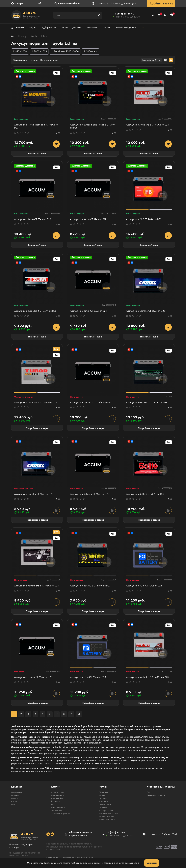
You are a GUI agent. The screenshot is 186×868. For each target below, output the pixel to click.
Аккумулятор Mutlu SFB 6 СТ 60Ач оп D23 (147, 125)
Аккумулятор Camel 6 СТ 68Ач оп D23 (34, 494)
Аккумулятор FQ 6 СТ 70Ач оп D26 (144, 586)
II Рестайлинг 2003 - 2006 (65, 51)
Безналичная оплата (109, 813)
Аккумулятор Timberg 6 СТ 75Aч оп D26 (90, 403)
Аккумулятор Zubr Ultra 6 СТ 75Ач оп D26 (35, 311)
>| (79, 714)
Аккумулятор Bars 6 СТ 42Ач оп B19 (88, 220)
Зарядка (103, 807)
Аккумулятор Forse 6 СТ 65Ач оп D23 (33, 677)
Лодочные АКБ (58, 807)
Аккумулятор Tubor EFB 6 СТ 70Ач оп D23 (35, 403)
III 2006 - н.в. (90, 51)
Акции (14, 801)
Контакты (15, 795)
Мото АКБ (56, 801)
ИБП (53, 804)
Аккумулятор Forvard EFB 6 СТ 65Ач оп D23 (36, 586)
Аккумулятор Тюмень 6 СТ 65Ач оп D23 (90, 586)
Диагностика (105, 804)
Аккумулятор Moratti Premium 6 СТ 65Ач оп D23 (36, 126)
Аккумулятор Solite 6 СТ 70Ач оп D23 (145, 494)
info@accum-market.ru (69, 4)
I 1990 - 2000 (20, 51)
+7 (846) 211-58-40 (124, 14)
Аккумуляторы (57, 792)
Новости (15, 798)
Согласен (152, 863)
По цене (34, 60)
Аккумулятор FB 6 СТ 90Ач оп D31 (144, 220)
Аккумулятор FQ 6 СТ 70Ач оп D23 (88, 677)
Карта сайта (52, 858)
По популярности (49, 60)
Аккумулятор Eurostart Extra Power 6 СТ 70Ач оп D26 (93, 126)
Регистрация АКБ (107, 819)
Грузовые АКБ (57, 798)
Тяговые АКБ (57, 810)
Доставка (103, 798)
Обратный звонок (161, 4)
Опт (148, 792)
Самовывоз (104, 801)
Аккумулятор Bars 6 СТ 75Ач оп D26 (33, 220)
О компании (17, 792)
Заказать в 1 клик (37, 154)
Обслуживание (106, 810)
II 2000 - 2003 (39, 51)
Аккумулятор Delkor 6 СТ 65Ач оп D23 (90, 494)
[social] (48, 834)
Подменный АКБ (107, 816)
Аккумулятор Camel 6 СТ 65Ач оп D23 (146, 311)
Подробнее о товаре (37, 428)
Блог (13, 804)
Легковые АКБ (57, 795)
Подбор (22, 36)
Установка (104, 792)
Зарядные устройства (61, 813)
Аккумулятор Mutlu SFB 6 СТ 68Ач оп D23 (147, 677)
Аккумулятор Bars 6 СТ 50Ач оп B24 (88, 311)
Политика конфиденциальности (77, 858)
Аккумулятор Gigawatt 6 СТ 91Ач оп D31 (147, 403)
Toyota (34, 36)
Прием (102, 795)
